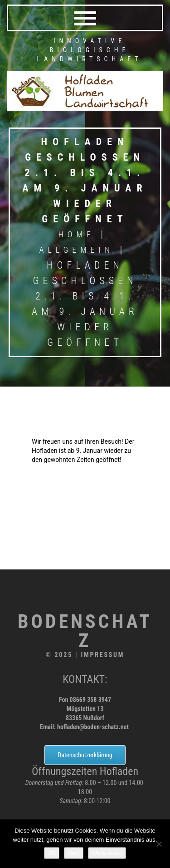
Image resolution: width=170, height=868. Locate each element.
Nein (74, 853)
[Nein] (159, 844)
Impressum (102, 655)
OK (52, 853)
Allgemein (77, 250)
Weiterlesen (107, 853)
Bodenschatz (85, 631)
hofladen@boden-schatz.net (93, 727)
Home (77, 234)
